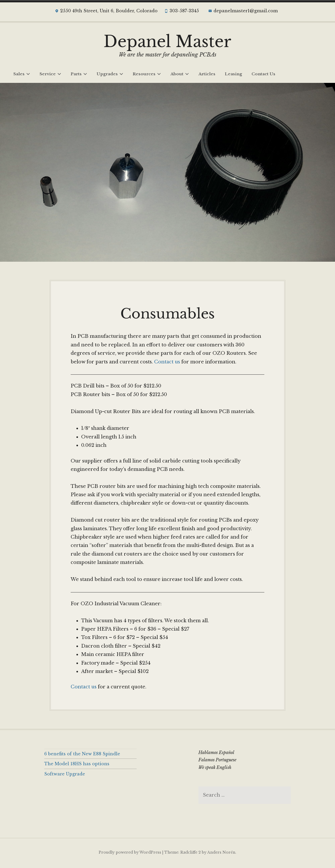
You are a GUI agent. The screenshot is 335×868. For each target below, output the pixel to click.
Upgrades (110, 74)
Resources (147, 74)
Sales (22, 74)
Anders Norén (221, 854)
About (180, 74)
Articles (207, 74)
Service (50, 74)
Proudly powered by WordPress (130, 854)
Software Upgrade (65, 776)
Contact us (167, 363)
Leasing (233, 74)
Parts (79, 74)
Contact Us (263, 74)
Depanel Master (167, 42)
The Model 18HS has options (77, 766)
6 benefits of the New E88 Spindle (82, 755)
